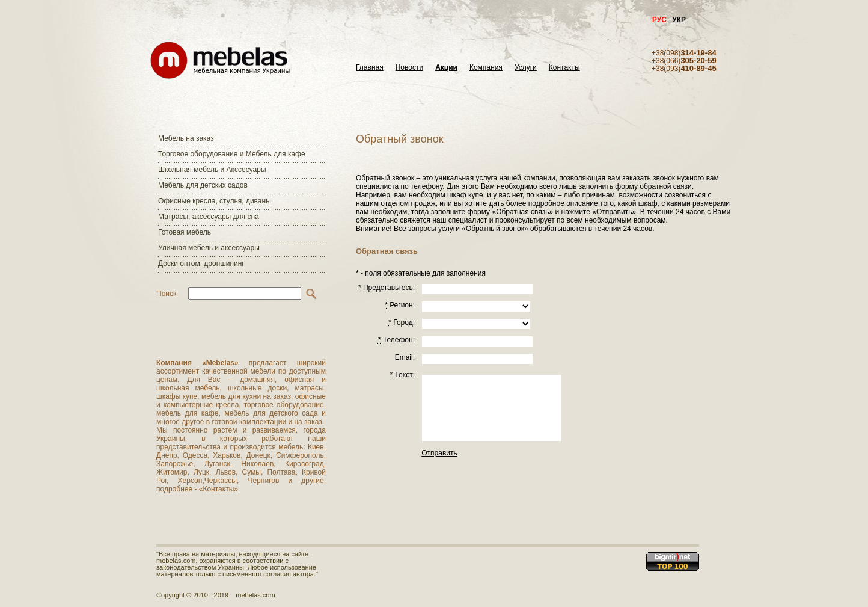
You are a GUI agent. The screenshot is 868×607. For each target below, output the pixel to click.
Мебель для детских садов (203, 185)
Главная (370, 68)
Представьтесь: (387, 288)
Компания (486, 68)
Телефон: (396, 340)
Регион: (400, 305)
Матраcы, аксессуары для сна (209, 217)
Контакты (564, 68)
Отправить (439, 453)
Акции (446, 68)
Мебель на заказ (186, 138)
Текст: (402, 375)
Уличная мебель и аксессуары (209, 248)
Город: (402, 322)
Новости (409, 68)
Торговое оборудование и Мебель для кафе (232, 154)
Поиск (166, 294)
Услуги (526, 68)
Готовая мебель (185, 232)
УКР (679, 20)
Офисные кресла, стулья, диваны (215, 201)
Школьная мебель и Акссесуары (212, 170)
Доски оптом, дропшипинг (201, 263)
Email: (405, 357)
